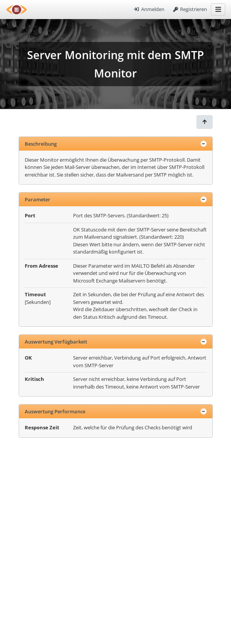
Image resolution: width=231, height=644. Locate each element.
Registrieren (190, 9)
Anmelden (149, 9)
